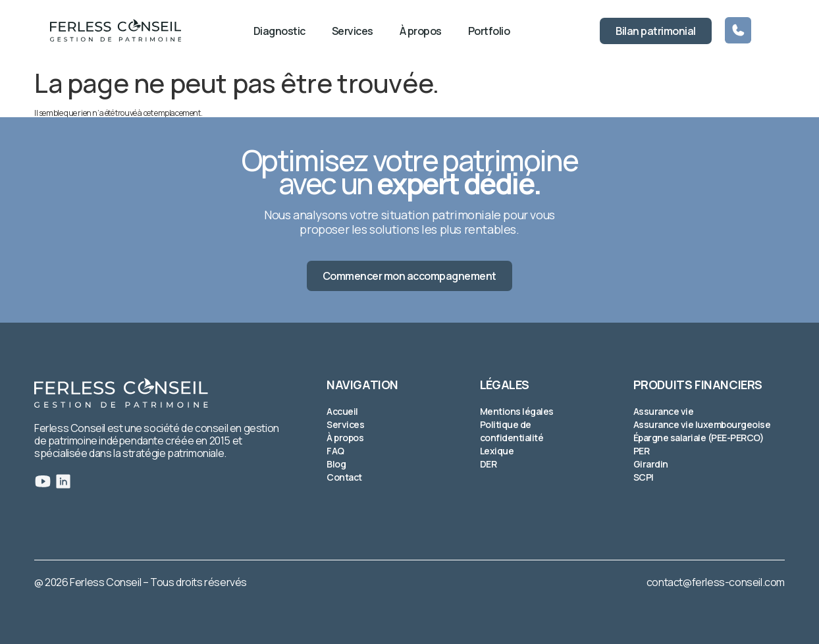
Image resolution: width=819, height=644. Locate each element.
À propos (421, 31)
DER (489, 464)
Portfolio (489, 31)
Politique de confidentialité (512, 431)
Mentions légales (517, 411)
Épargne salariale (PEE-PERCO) (699, 438)
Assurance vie (664, 411)
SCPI (644, 477)
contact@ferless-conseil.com (716, 582)
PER (642, 451)
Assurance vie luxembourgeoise (702, 424)
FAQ (335, 451)
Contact (344, 477)
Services (353, 31)
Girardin (651, 464)
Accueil (342, 411)
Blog (336, 464)
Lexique (497, 451)
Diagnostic (279, 31)
